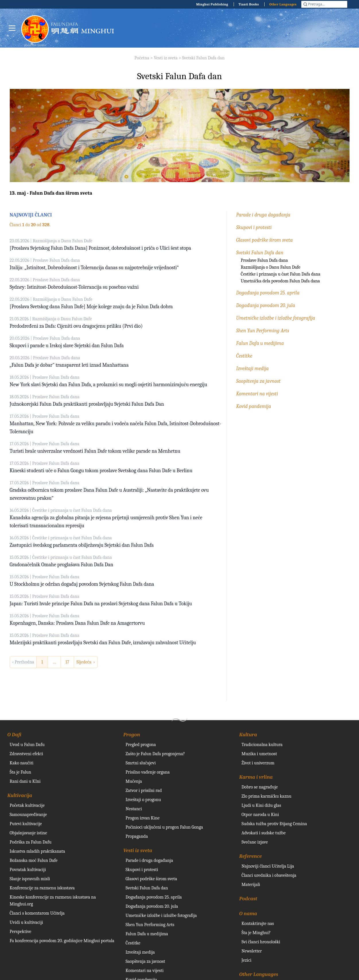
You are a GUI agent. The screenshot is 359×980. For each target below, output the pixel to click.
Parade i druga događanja (263, 215)
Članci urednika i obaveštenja (269, 875)
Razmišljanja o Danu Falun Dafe (271, 267)
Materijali (251, 885)
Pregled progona (141, 745)
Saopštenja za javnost (258, 381)
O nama (248, 914)
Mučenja (134, 781)
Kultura (248, 735)
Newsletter (252, 951)
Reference (251, 856)
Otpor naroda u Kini (260, 815)
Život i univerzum (258, 763)
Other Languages (283, 4)
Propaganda (137, 836)
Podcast (248, 899)
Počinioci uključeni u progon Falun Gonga (164, 827)
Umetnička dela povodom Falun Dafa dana (280, 281)
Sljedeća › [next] (86, 662)
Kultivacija (20, 795)
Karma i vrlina (256, 777)
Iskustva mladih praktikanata (37, 851)
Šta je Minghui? (256, 933)
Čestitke (244, 356)
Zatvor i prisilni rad (144, 790)
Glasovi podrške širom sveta (264, 240)
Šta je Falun (21, 772)
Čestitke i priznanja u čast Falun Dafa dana (281, 274)
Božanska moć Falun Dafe (34, 860)
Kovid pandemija (254, 406)
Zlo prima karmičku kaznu (267, 796)
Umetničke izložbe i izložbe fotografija (276, 318)
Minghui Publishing (212, 4)
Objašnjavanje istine (29, 833)
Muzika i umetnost (259, 754)
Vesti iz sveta (166, 58)
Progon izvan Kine (143, 818)
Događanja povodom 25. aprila (268, 293)
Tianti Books (249, 4)
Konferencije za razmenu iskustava (42, 888)
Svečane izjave (255, 842)
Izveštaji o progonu (143, 800)
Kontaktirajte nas (258, 924)
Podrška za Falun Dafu (31, 842)
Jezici (247, 960)
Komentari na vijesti (257, 394)
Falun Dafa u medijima (260, 343)
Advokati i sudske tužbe (264, 833)
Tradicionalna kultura (262, 745)
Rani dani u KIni (25, 781)
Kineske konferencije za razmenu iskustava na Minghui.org (53, 901)
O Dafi (14, 735)
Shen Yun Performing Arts (263, 331)
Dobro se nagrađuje (260, 787)
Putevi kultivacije (26, 824)
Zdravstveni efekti (27, 754)
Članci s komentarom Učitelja (37, 913)
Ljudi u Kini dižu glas (261, 805)
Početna (142, 58)
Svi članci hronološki (261, 942)
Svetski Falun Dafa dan (203, 58)
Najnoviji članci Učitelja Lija (268, 866)
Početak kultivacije (27, 805)
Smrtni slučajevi (141, 763)
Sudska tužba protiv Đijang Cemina (274, 824)
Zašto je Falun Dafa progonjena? (155, 754)
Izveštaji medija (253, 369)
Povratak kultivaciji (28, 870)
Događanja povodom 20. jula (266, 305)
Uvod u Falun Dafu (27, 745)
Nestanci (134, 809)
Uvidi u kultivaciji (26, 922)
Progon (132, 735)
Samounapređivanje (28, 815)
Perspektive (21, 932)
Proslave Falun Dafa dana (264, 260)
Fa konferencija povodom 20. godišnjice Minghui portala (62, 941)
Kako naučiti (22, 763)
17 (67, 662)
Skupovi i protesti (254, 228)
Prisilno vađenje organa (148, 772)
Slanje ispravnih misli (30, 879)
